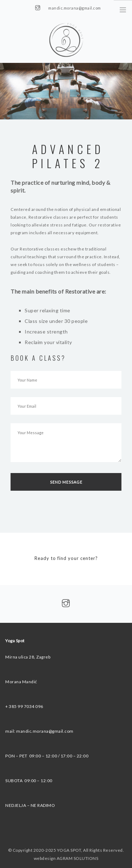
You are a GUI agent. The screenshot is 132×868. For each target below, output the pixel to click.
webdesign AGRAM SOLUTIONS (66, 858)
